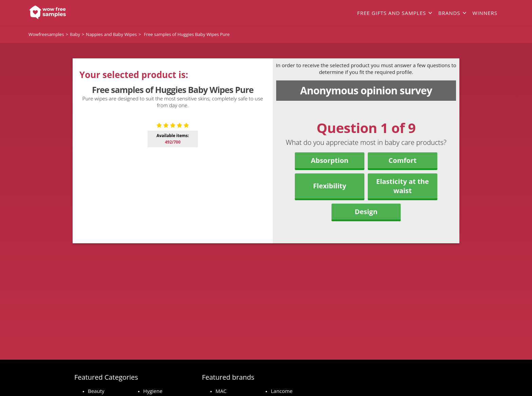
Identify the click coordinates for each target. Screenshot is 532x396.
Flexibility (330, 186)
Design (366, 212)
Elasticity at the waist (403, 186)
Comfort (403, 160)
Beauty (96, 391)
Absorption (330, 160)
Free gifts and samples (392, 13)
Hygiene (153, 391)
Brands (449, 13)
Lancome (282, 391)
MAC (221, 391)
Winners (485, 13)
